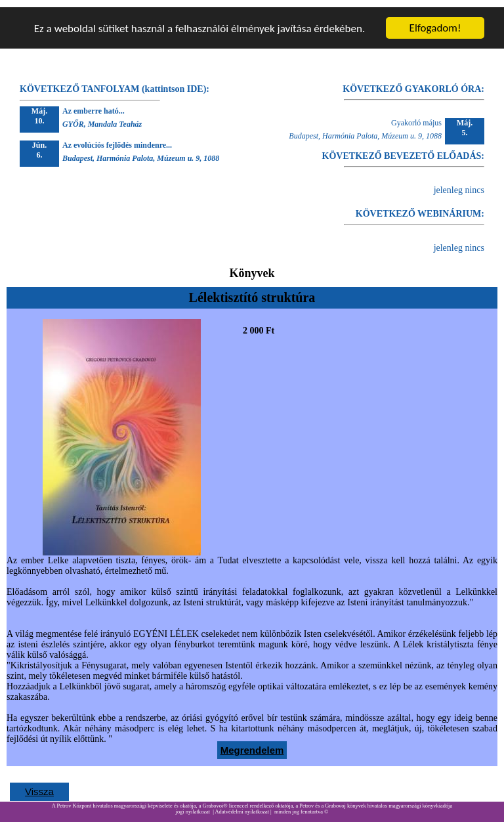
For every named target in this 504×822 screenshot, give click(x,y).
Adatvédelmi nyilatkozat (242, 805)
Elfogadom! (435, 21)
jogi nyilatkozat (193, 805)
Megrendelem (252, 743)
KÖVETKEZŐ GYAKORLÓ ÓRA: (413, 82)
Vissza (39, 784)
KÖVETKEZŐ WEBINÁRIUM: (420, 206)
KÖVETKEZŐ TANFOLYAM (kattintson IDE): (115, 82)
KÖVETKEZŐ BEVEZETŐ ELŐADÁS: (403, 149)
